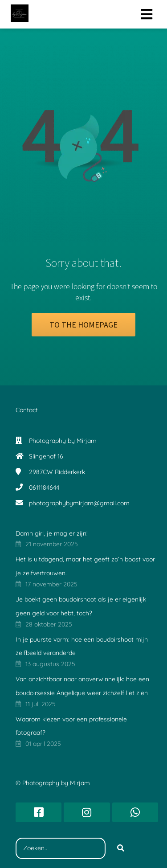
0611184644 (44, 487)
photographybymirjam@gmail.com (79, 503)
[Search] (121, 848)
